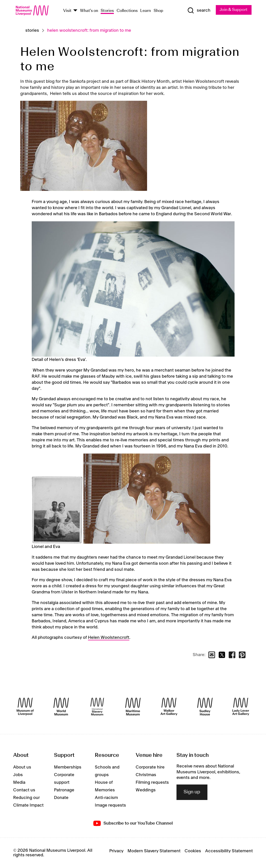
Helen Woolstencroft (109, 638)
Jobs (18, 775)
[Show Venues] (75, 11)
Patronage (64, 790)
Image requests (110, 806)
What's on (89, 11)
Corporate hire (150, 767)
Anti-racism (106, 798)
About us (22, 767)
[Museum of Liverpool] (25, 707)
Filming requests (152, 783)
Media (19, 783)
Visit (67, 11)
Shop (158, 11)
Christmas (146, 775)
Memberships (68, 767)
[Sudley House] (205, 707)
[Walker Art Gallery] (169, 707)
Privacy (116, 851)
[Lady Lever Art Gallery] (241, 707)
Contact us (24, 790)
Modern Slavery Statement (154, 851)
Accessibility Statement (229, 851)
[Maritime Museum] (133, 707)
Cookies (193, 851)
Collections (127, 11)
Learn (146, 11)
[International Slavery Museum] (97, 707)
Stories (107, 11)
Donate (61, 798)
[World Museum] (61, 707)
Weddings (146, 790)
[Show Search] (199, 10)
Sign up (192, 792)
